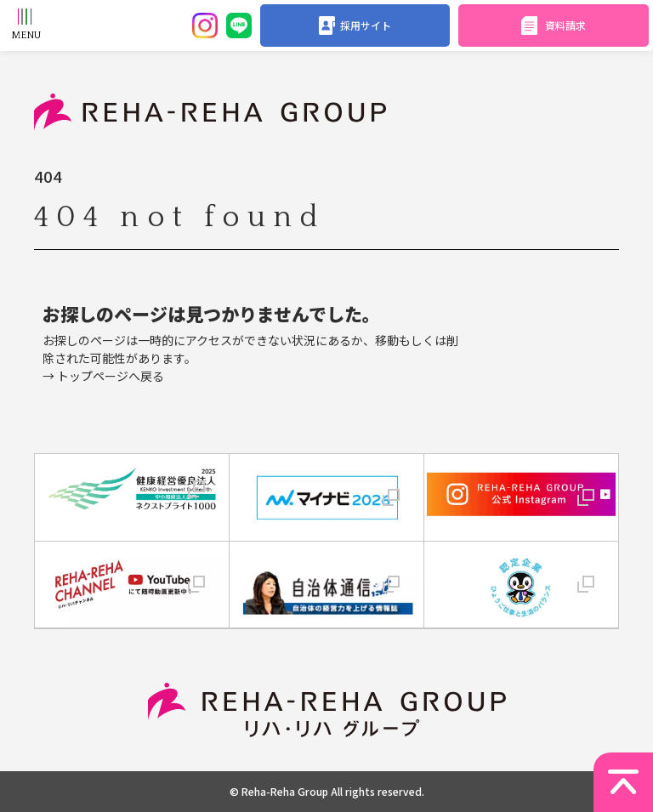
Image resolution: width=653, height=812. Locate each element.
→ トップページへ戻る (103, 376)
